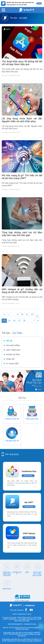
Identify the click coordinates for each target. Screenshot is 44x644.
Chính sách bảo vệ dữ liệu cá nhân (37, 574)
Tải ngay (39, 3)
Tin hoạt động (13, 345)
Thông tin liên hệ (12, 419)
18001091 (6, 572)
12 (32, 314)
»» (38, 321)
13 (37, 316)
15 (9, 321)
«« (4, 314)
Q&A (27, 572)
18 (24, 321)
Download (28, 476)
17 (19, 321)
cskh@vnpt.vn (17, 573)
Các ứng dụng (12, 454)
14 (4, 321)
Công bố (10, 359)
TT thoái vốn (12, 364)
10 (22, 314)
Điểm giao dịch (32, 419)
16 (14, 321)
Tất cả (9, 341)
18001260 (7, 575)
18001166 (6, 574)
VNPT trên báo (13, 350)
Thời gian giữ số (12, 441)
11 (27, 314)
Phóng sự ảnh (13, 354)
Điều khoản (7, 589)
